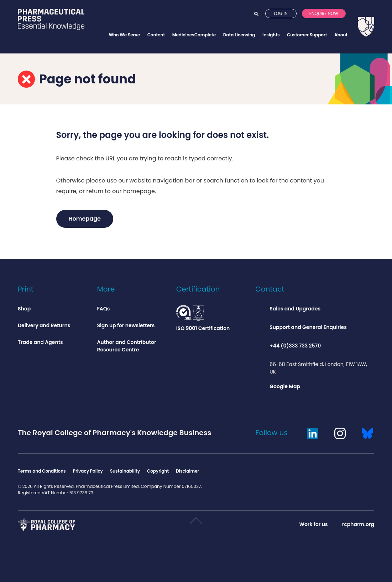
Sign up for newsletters (126, 325)
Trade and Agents (40, 342)
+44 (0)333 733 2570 (295, 346)
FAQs (103, 309)
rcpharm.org (358, 524)
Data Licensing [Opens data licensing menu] (239, 35)
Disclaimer (187, 471)
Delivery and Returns (44, 325)
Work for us (314, 524)
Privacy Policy (88, 471)
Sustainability (125, 471)
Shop (24, 309)
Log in (281, 21)
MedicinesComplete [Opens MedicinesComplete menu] (194, 35)
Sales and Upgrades (295, 309)
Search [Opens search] (256, 21)
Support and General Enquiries (308, 327)
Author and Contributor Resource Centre (126, 346)
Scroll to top (196, 523)
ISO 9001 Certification (203, 318)
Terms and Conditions (42, 471)
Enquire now (324, 21)
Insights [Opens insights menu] (271, 35)
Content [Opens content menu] (156, 35)
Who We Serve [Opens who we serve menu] (124, 35)
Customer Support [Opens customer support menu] (307, 35)
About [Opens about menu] (341, 35)
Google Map (285, 386)
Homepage (85, 219)
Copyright (158, 471)
